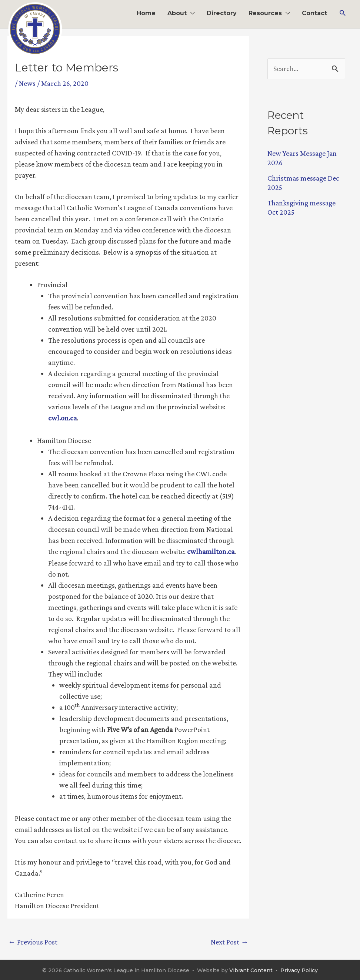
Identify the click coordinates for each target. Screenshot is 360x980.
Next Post (229, 941)
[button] (343, 13)
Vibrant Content (251, 970)
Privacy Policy (299, 970)
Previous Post (33, 941)
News (27, 83)
